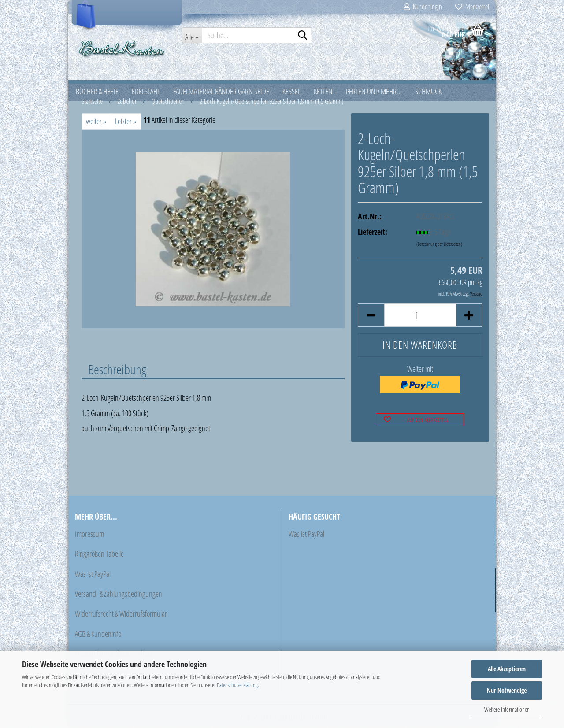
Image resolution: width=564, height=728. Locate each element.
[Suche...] (192, 35)
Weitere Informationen (507, 709)
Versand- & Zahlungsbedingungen (119, 595)
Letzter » (126, 123)
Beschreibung (117, 370)
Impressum (89, 535)
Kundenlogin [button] (423, 7)
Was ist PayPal (93, 575)
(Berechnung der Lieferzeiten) (439, 246)
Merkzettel (472, 7)
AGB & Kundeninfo (98, 635)
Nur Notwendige (507, 690)
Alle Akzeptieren (507, 669)
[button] (371, 317)
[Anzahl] (420, 317)
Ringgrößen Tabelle (99, 555)
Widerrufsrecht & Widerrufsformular (121, 615)
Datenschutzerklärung (237, 685)
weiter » (96, 123)
